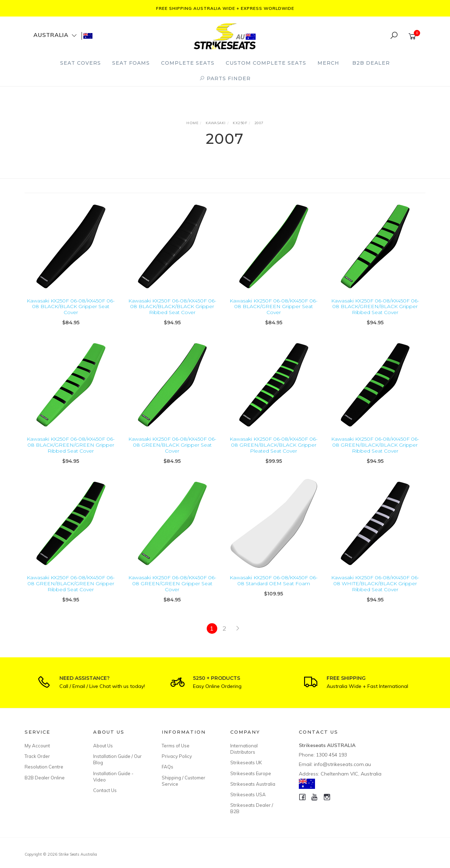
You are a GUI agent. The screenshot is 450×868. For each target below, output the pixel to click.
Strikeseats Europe (251, 773)
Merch (328, 63)
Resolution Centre (44, 767)
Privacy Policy (177, 756)
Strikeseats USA (248, 794)
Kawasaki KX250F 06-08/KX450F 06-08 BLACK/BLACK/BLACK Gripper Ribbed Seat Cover (172, 307)
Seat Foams (131, 63)
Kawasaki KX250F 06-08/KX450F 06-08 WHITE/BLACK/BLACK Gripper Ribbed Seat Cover (375, 591)
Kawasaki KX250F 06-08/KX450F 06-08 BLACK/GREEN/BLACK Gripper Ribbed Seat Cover (375, 307)
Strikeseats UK (246, 762)
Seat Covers (81, 63)
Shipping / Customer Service (184, 781)
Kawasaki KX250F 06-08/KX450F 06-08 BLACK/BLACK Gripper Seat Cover (71, 307)
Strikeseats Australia (253, 784)
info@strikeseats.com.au (342, 764)
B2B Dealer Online (45, 778)
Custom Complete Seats (266, 63)
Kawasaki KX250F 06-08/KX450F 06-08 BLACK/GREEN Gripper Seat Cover (274, 307)
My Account (37, 746)
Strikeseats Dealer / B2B (252, 808)
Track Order (37, 756)
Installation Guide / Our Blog (117, 759)
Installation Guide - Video (113, 777)
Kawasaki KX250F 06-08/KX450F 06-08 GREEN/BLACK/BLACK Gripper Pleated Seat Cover (274, 452)
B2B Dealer (371, 63)
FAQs (168, 767)
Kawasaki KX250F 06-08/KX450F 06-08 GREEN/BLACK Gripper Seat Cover (172, 452)
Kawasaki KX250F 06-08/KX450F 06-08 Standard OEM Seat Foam (274, 588)
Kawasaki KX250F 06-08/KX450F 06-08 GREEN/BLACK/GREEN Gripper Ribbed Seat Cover (71, 591)
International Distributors (244, 749)
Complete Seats (188, 63)
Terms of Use (176, 746)
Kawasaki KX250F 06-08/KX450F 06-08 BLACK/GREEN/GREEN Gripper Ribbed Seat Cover (71, 452)
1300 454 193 (332, 755)
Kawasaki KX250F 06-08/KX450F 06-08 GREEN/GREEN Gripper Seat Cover (172, 591)
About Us (103, 746)
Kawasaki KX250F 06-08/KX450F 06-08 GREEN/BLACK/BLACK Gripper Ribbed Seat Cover (375, 452)
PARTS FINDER (225, 78)
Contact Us (105, 790)
